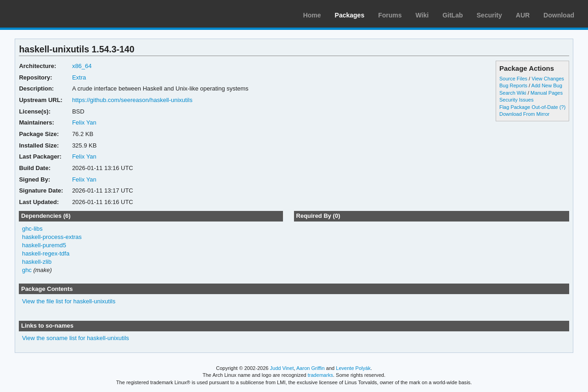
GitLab (452, 15)
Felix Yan (84, 122)
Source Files (513, 79)
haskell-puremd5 (44, 245)
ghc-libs (32, 229)
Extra (79, 77)
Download (559, 15)
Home (312, 15)
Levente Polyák (353, 368)
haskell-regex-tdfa (46, 253)
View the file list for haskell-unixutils (69, 301)
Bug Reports (513, 85)
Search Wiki (513, 93)
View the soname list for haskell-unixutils (76, 338)
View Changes (548, 79)
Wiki (422, 15)
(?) (563, 107)
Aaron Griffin (311, 368)
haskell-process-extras (52, 237)
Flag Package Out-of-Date (529, 107)
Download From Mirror (524, 114)
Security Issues (516, 100)
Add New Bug (547, 85)
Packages (350, 15)
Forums (390, 15)
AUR (523, 15)
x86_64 (82, 66)
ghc (27, 270)
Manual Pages (547, 93)
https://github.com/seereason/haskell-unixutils (132, 100)
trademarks (320, 375)
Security (489, 15)
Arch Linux (51, 14)
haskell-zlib (37, 262)
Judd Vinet (282, 368)
